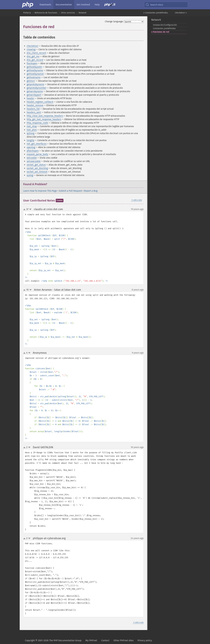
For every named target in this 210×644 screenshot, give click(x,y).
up (25, 210)
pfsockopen (33, 151)
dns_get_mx (33, 56)
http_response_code (37, 123)
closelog (31, 49)
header (30, 98)
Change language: (114, 21)
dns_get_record (35, 60)
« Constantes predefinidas (156, 13)
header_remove (35, 105)
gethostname (34, 77)
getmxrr (31, 81)
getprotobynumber (37, 88)
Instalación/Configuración (165, 25)
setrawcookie (34, 161)
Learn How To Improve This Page (40, 191)
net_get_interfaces (37, 144)
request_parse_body (37, 154)
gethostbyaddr (34, 67)
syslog (30, 175)
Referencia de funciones (46, 13)
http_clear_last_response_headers (45, 116)
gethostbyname (35, 70)
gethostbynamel (35, 74)
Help (97, 5)
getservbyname (35, 91)
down (30, 209)
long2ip (30, 140)
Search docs (154, 5)
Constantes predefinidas (164, 28)
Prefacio (27, 13)
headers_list (33, 109)
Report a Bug (91, 191)
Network (82, 13)
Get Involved (83, 5)
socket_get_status (36, 165)
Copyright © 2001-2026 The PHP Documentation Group (53, 640)
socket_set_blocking (37, 168)
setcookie (32, 158)
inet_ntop (32, 126)
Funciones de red (161, 32)
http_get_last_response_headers (44, 119)
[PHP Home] (28, 5)
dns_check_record (36, 53)
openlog (31, 147)
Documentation (64, 5)
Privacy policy (145, 640)
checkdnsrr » (181, 13)
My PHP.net (91, 640)
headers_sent (34, 112)
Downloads (45, 5)
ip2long (30, 133)
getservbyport (34, 95)
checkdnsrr (33, 46)
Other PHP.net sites (123, 640)
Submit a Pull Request (70, 191)
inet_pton (32, 130)
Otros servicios (68, 13)
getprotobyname (35, 84)
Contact (105, 640)
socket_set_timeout (37, 172)
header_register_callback (40, 102)
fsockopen (32, 63)
